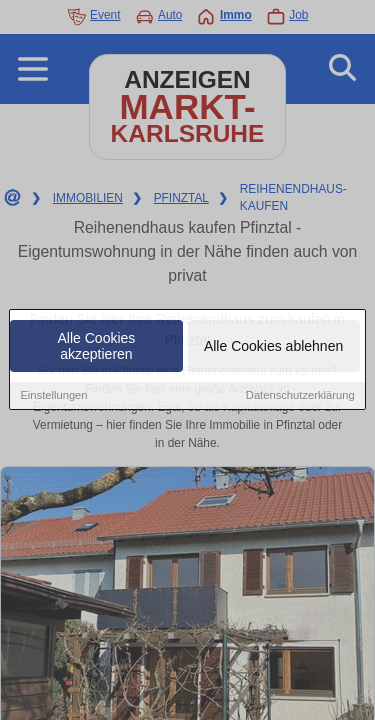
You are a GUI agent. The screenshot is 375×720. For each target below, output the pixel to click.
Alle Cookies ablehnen (273, 347)
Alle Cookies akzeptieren (97, 347)
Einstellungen (53, 396)
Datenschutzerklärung (300, 396)
